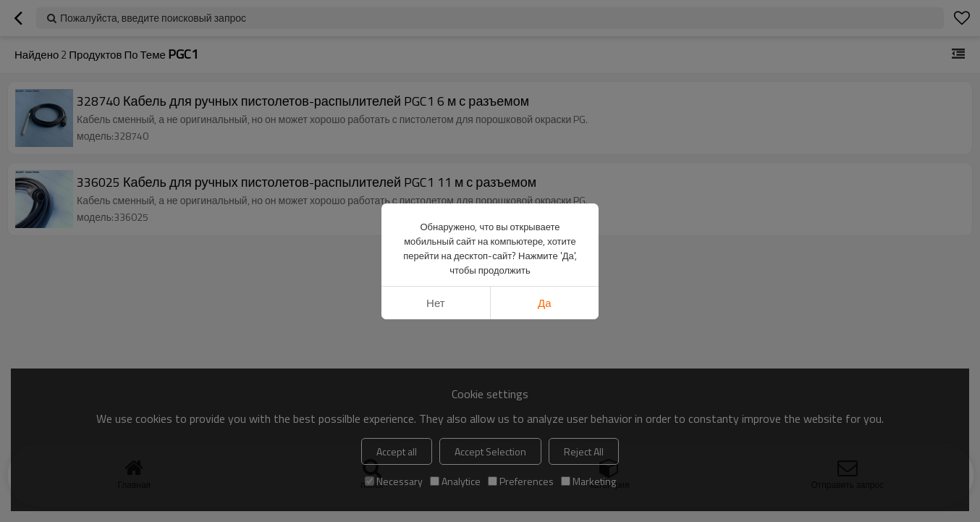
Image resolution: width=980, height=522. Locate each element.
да (545, 303)
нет (436, 303)
